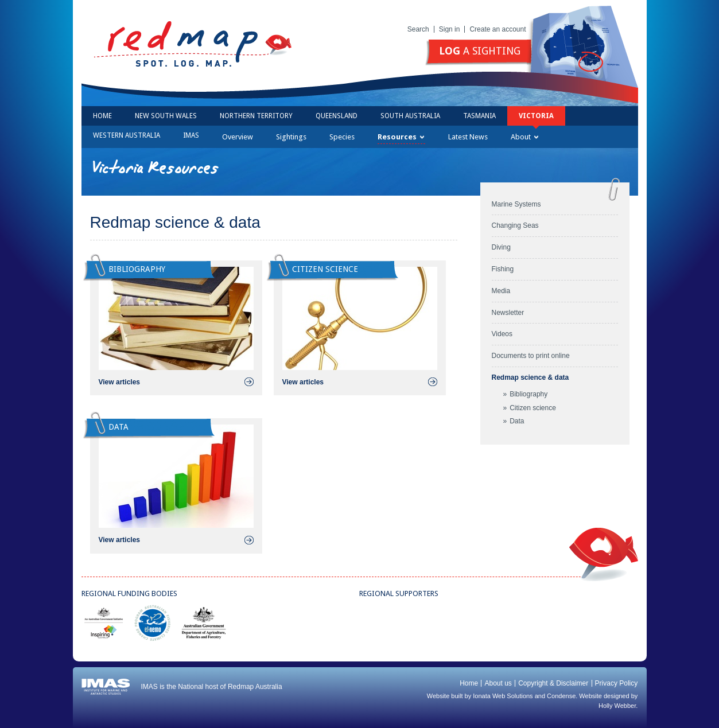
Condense (561, 696)
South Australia (410, 116)
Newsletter (508, 313)
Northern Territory (256, 116)
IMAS (191, 135)
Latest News (468, 137)
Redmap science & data (530, 377)
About (524, 137)
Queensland (337, 116)
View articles (120, 382)
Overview (238, 137)
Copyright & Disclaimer (553, 683)
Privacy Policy (617, 683)
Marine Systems (516, 204)
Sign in (450, 29)
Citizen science (533, 408)
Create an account (498, 29)
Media (501, 291)
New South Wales (166, 116)
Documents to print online (531, 356)
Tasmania (479, 116)
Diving (501, 247)
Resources (401, 137)
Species (342, 137)
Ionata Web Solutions (503, 696)
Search (418, 29)
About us (498, 683)
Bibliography (528, 394)
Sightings (291, 137)
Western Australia (127, 135)
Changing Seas (515, 225)
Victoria (536, 116)
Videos (502, 334)
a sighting (480, 51)
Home (102, 116)
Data (517, 421)
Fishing (503, 269)
